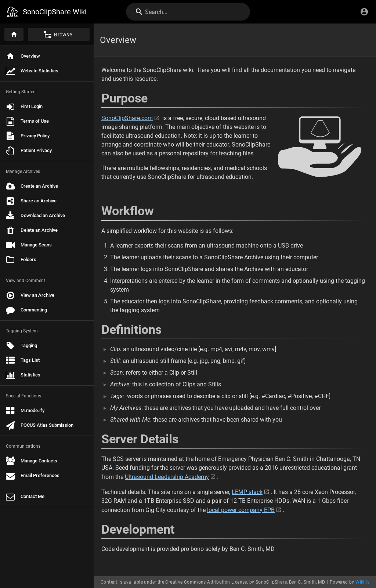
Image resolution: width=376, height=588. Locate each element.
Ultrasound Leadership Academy (167, 477)
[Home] (14, 35)
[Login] (364, 12)
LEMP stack (247, 492)
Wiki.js (362, 582)
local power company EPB (241, 510)
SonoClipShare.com (127, 118)
